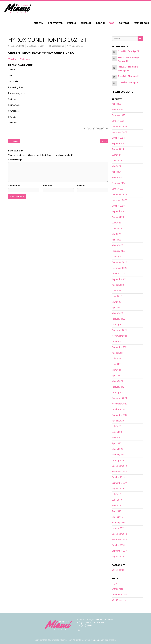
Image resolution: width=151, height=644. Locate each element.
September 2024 (120, 143)
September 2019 (120, 483)
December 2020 (119, 398)
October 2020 (118, 409)
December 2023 (119, 194)
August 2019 (118, 489)
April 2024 (116, 172)
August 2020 (118, 421)
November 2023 (119, 200)
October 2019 (118, 477)
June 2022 (117, 296)
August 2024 (118, 149)
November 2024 (119, 132)
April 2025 (116, 104)
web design (96, 640)
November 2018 (119, 539)
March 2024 (117, 177)
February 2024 (118, 183)
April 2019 (116, 511)
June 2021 (117, 364)
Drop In (100, 23)
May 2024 (116, 166)
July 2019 (116, 494)
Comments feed (120, 595)
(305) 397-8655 (141, 23)
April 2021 (116, 375)
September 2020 (120, 415)
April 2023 (116, 240)
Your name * (14, 186)
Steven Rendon (37, 46)
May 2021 (116, 370)
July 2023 (116, 223)
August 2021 (118, 353)
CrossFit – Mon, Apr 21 (129, 76)
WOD (112, 23)
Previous (14, 141)
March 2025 (117, 110)
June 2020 (117, 432)
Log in (115, 583)
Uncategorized (57, 46)
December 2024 (119, 127)
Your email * (49, 186)
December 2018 (119, 534)
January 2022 (118, 324)
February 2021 (118, 387)
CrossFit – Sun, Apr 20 (128, 82)
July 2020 (116, 426)
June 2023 (117, 228)
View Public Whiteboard (19, 59)
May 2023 (116, 234)
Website (81, 186)
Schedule (86, 23)
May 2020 (116, 438)
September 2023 (120, 211)
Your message (15, 160)
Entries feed (118, 589)
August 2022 (118, 285)
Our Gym (39, 23)
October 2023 (118, 206)
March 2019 (117, 517)
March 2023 (117, 245)
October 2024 (118, 138)
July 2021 (116, 358)
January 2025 (118, 121)
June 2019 (117, 500)
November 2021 (119, 336)
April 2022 (116, 308)
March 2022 (117, 313)
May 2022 (116, 302)
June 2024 (117, 160)
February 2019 (118, 523)
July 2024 (116, 155)
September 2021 (120, 347)
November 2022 (119, 268)
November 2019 (119, 472)
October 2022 (118, 274)
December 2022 (119, 262)
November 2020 (119, 404)
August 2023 (118, 217)
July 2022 (116, 291)
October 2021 (118, 342)
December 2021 (119, 330)
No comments (77, 46)
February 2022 (118, 319)
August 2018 (118, 556)
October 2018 (118, 545)
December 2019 (119, 466)
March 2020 (117, 449)
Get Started (55, 23)
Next (104, 141)
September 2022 (120, 279)
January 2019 (118, 528)
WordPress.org (119, 600)
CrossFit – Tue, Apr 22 (128, 51)
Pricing (72, 23)
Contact (124, 23)
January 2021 (118, 392)
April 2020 (116, 443)
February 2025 (118, 115)
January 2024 (118, 189)
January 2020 (118, 460)
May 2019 (116, 505)
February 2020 (118, 455)
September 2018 (120, 551)
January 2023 (118, 257)
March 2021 (117, 381)
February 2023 (118, 251)
